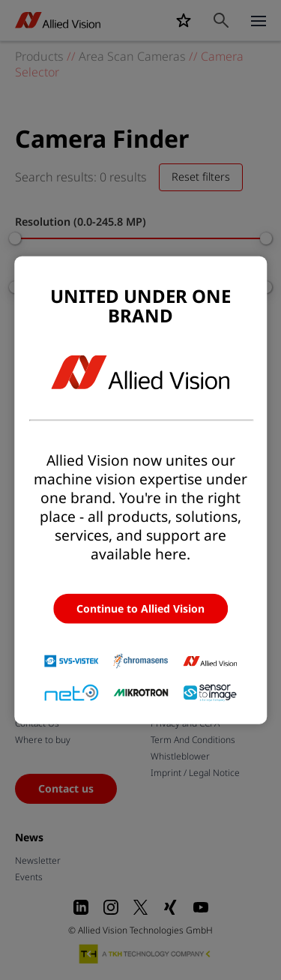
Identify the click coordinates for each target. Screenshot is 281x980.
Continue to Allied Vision (140, 608)
